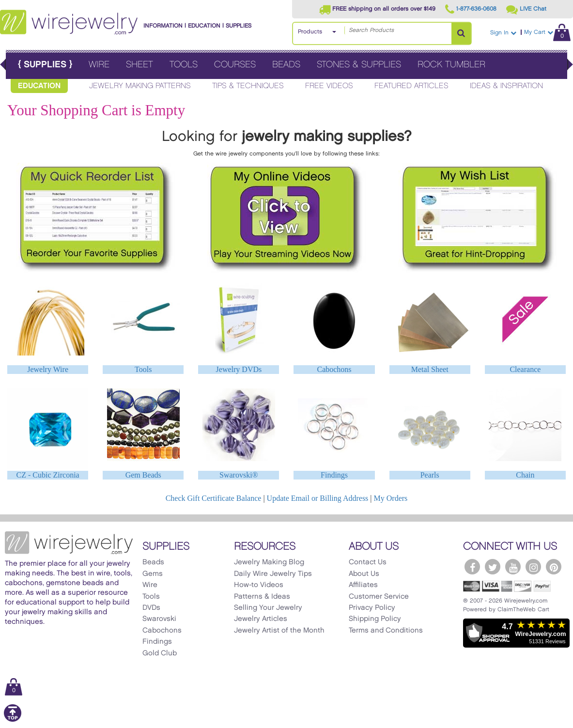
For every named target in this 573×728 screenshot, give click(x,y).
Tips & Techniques (248, 86)
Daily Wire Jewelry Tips (273, 574)
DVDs (151, 608)
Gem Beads (143, 475)
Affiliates (363, 585)
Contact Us (368, 562)
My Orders (391, 498)
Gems (153, 574)
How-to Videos (259, 585)
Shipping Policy (375, 619)
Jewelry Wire (48, 369)
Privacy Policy (372, 608)
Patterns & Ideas (262, 597)
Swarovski (159, 619)
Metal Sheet (430, 369)
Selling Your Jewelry (268, 608)
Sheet (139, 65)
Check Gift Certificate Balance (214, 498)
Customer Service (379, 597)
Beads (286, 65)
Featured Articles (411, 86)
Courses (235, 65)
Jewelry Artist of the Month (279, 631)
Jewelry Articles (261, 619)
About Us (364, 574)
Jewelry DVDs (239, 369)
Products (310, 32)
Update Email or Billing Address (318, 498)
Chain (525, 475)
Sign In (503, 33)
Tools (184, 65)
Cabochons (334, 369)
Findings (334, 475)
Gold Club (160, 653)
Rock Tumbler (451, 65)
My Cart (547, 32)
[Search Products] (461, 33)
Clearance (525, 369)
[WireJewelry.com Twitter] (493, 567)
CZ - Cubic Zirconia (47, 475)
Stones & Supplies (359, 65)
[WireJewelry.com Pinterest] (554, 567)
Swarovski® (239, 475)
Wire (99, 65)
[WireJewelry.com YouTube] (513, 567)
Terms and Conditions (386, 631)
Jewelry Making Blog (269, 562)
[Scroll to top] (13, 720)
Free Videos (329, 86)
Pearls (430, 475)
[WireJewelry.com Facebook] (472, 567)
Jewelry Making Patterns (140, 86)
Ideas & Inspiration (506, 86)
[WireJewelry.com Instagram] (533, 567)
